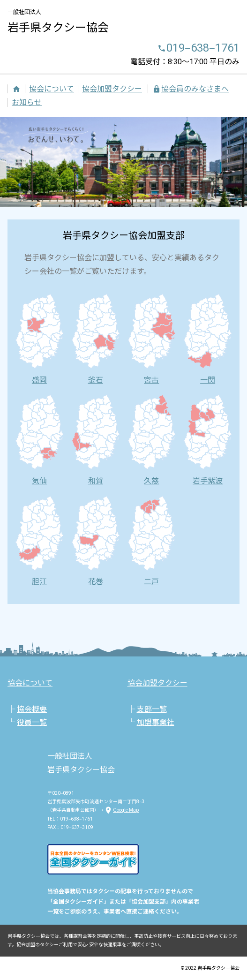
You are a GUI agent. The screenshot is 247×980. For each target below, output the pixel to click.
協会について (52, 89)
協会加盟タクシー (112, 89)
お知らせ (27, 102)
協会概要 (32, 709)
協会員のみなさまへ (190, 89)
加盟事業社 (156, 722)
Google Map (121, 810)
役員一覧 (32, 722)
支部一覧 (152, 709)
